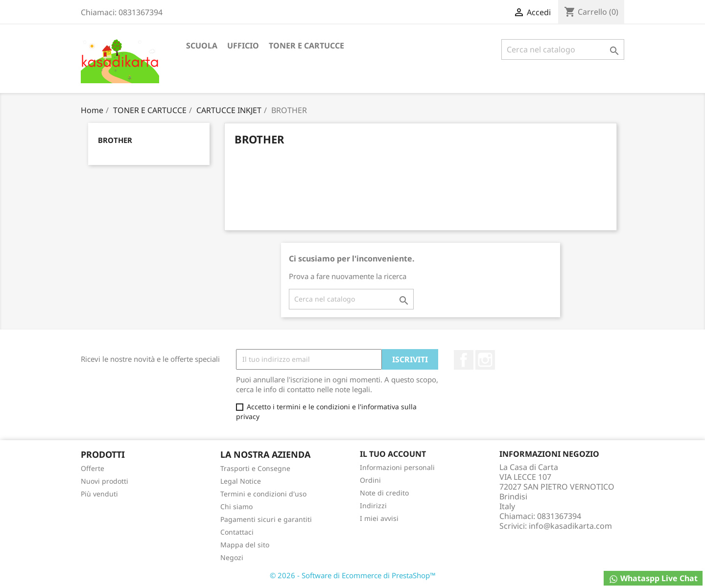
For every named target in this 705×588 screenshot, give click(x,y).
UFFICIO (243, 46)
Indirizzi (373, 506)
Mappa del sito (245, 545)
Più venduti (99, 494)
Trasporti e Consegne (255, 468)
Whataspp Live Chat (653, 578)
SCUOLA (202, 46)
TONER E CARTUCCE (306, 46)
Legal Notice (241, 481)
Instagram (485, 360)
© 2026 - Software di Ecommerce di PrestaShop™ (353, 575)
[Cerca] (563, 49)
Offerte (93, 468)
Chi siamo (236, 506)
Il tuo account (393, 454)
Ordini (370, 480)
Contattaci (237, 532)
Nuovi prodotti (105, 481)
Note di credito (384, 493)
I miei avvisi (379, 518)
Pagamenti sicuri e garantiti (266, 519)
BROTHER (115, 140)
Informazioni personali (397, 467)
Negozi (232, 557)
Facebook (464, 360)
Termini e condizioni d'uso (263, 494)
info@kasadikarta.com (570, 526)
